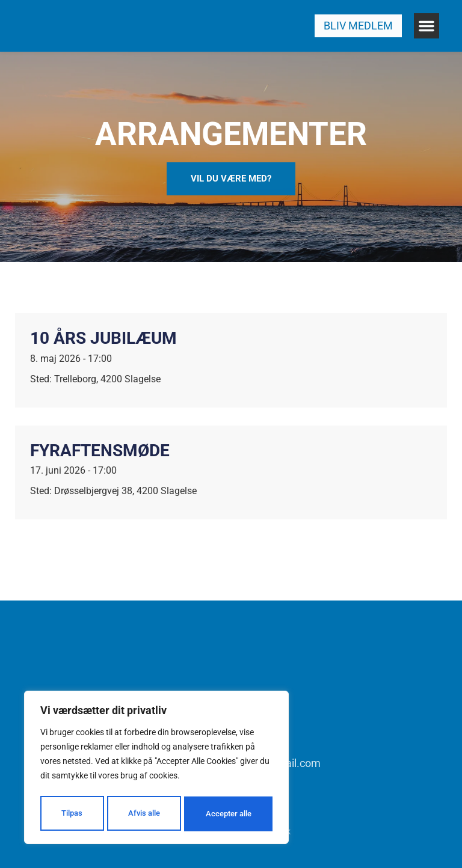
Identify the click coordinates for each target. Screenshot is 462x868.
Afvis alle (143, 814)
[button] (427, 26)
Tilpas (71, 814)
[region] (156, 769)
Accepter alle (229, 814)
